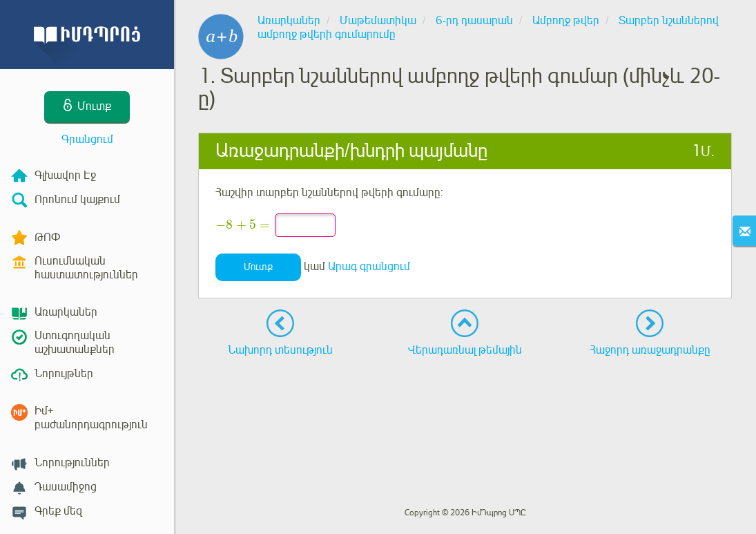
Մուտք (258, 267)
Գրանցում (87, 140)
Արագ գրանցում (369, 267)
